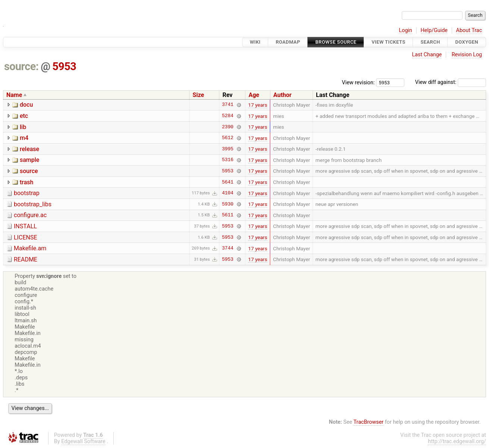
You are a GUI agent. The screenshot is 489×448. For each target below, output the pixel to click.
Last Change (427, 55)
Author (283, 95)
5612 (228, 138)
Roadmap (288, 42)
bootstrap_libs (33, 204)
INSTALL (25, 226)
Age (254, 95)
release (29, 149)
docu (26, 105)
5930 (228, 204)
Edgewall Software (83, 441)
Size (198, 95)
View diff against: (451, 82)
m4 (24, 138)
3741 (228, 105)
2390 (228, 127)
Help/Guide (434, 30)
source (29, 171)
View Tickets (388, 42)
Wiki (255, 42)
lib (23, 127)
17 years (258, 105)
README (26, 259)
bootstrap (27, 193)
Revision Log (467, 55)
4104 (228, 193)
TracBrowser (369, 422)
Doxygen (467, 42)
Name (14, 95)
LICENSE (25, 237)
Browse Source (336, 42)
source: (21, 66)
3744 (228, 248)
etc (24, 116)
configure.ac (30, 215)
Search (430, 42)
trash (26, 182)
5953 (64, 66)
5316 (228, 160)
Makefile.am (30, 248)
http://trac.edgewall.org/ (457, 441)
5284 (228, 116)
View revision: (358, 82)
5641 (228, 182)
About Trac (469, 30)
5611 (228, 215)
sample (29, 160)
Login (405, 30)
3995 (228, 149)
